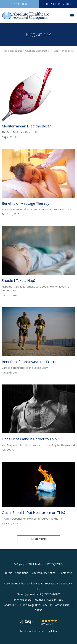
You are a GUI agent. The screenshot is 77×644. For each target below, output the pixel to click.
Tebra (54, 631)
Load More (38, 539)
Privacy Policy (55, 564)
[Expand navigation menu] (72, 16)
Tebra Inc (38, 564)
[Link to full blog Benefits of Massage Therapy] (38, 178)
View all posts (67, 51)
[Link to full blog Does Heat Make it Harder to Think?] (38, 414)
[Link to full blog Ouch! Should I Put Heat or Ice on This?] (38, 489)
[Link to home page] (34, 16)
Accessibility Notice (44, 573)
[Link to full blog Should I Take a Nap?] (38, 255)
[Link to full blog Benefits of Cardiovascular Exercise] (38, 337)
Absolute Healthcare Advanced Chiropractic (26, 51)
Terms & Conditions (16, 573)
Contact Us (66, 573)
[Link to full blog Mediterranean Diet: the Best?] (38, 99)
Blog (56, 51)
